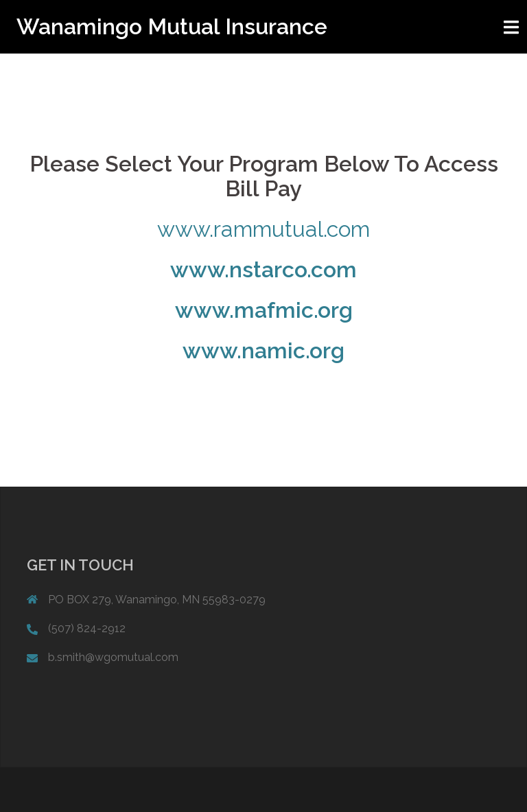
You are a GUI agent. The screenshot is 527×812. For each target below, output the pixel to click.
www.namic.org (263, 350)
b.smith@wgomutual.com (113, 657)
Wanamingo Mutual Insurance (172, 26)
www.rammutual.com (263, 229)
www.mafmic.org (264, 310)
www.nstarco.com (263, 269)
